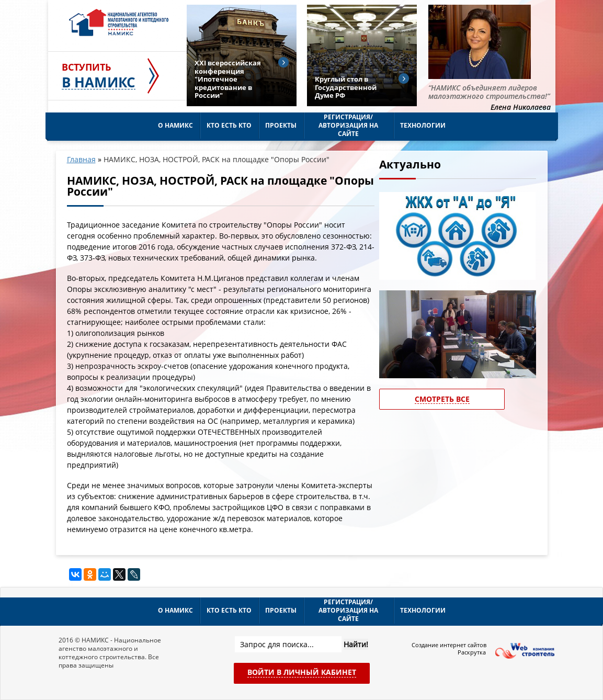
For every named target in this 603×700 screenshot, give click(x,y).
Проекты (281, 125)
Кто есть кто (229, 125)
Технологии (423, 125)
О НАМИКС (175, 125)
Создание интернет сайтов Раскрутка (449, 649)
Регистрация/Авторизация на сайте (348, 125)
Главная (81, 159)
